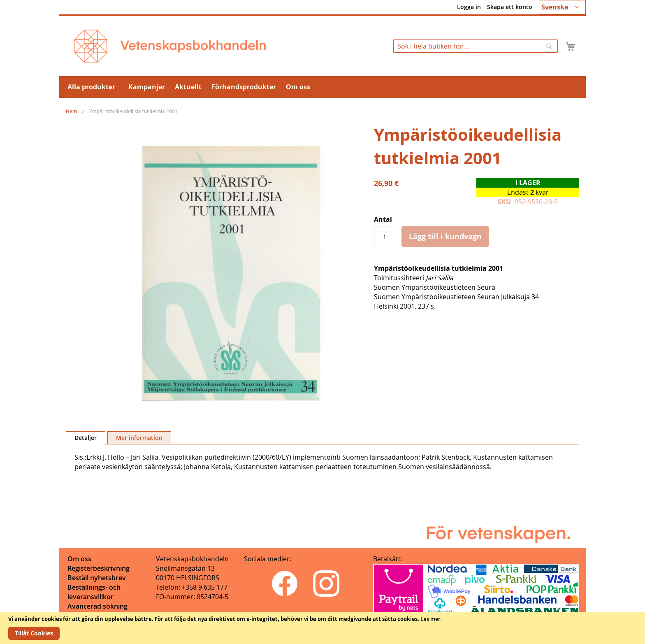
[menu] (322, 87)
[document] (322, 628)
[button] (562, 7)
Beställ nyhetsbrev (97, 578)
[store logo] (170, 46)
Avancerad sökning (97, 606)
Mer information (139, 438)
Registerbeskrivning (99, 568)
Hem (71, 111)
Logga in (469, 7)
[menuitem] (93, 87)
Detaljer (86, 438)
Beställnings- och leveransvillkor (94, 592)
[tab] (86, 438)
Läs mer (430, 619)
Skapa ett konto (510, 7)
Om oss (79, 559)
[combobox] (476, 46)
